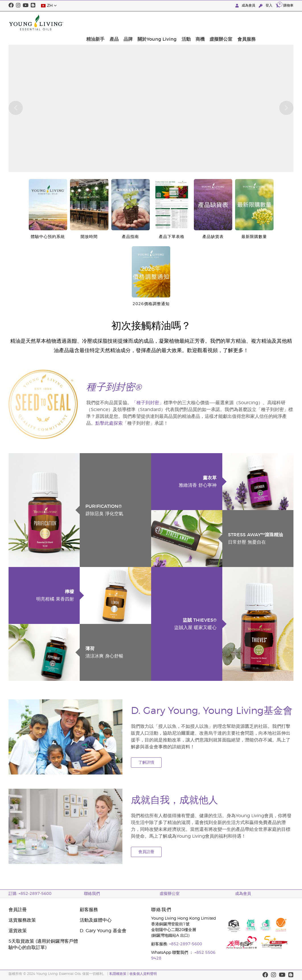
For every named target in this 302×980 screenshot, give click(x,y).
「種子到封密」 (148, 403)
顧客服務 (89, 910)
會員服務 (283, 22)
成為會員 (246, 6)
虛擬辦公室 (259, 22)
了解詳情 (146, 763)
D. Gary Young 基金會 (103, 931)
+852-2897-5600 (186, 944)
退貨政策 (18, 931)
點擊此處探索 (109, 423)
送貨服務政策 (22, 920)
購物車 (285, 5)
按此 (115, 39)
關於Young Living (199, 22)
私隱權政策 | (119, 974)
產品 (159, 22)
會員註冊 (146, 852)
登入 (266, 6)
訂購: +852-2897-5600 (30, 894)
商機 (239, 22)
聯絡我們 (92, 894)
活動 (227, 22)
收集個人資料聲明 (143, 974)
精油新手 (142, 22)
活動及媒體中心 (96, 920)
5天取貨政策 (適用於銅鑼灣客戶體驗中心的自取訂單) (43, 944)
